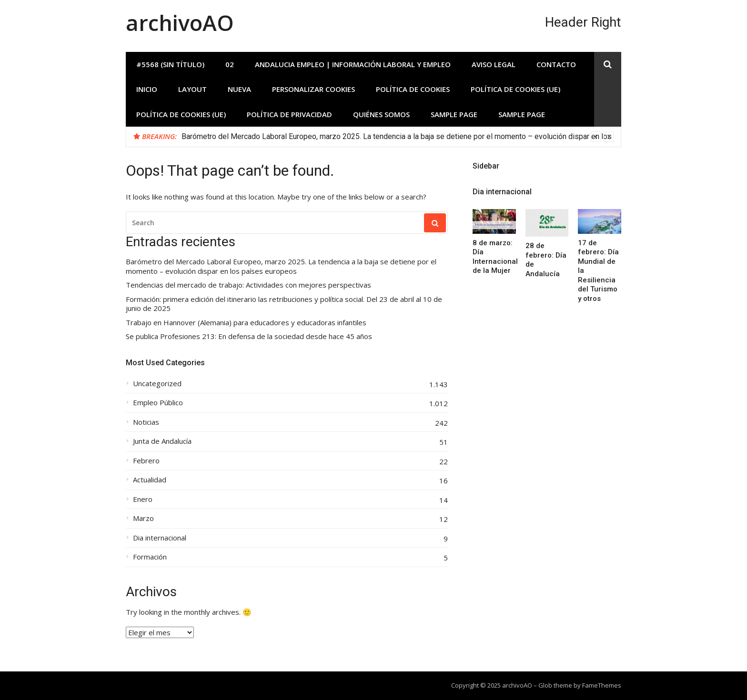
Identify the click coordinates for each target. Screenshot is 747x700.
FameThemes (602, 685)
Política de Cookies (413, 89)
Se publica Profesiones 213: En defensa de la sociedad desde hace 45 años (249, 336)
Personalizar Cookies (313, 89)
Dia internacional (160, 538)
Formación (150, 557)
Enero (143, 499)
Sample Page (454, 114)
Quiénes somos (381, 114)
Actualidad (150, 480)
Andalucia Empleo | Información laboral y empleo (353, 64)
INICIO (147, 89)
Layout (192, 89)
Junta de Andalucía (162, 441)
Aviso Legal (494, 64)
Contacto (556, 64)
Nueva (239, 89)
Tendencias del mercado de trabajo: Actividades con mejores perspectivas (248, 285)
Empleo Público (158, 403)
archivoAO (180, 23)
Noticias (146, 422)
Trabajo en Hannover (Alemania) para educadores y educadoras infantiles (246, 323)
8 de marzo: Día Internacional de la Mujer (495, 257)
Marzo (143, 518)
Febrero (146, 461)
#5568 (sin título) (170, 64)
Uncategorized (157, 384)
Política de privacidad (289, 114)
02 (230, 64)
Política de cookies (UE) (515, 89)
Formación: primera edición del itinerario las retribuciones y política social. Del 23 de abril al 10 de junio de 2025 (284, 304)
